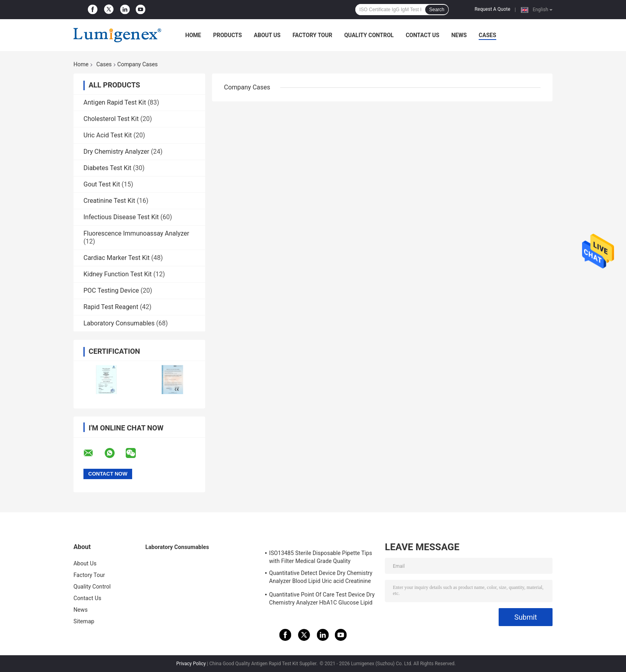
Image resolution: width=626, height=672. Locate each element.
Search (437, 10)
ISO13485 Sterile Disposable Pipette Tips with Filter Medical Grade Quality (321, 557)
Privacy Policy (191, 664)
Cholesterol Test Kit (111, 119)
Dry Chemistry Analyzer (116, 152)
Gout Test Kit (102, 184)
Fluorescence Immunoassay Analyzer (136, 233)
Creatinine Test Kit (109, 201)
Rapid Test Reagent (111, 307)
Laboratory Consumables (119, 323)
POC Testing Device (111, 290)
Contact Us (422, 35)
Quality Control (369, 35)
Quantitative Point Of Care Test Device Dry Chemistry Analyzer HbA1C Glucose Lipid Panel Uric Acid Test (322, 600)
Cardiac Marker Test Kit (117, 258)
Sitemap (84, 621)
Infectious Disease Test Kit (121, 217)
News (459, 35)
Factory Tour (313, 35)
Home (193, 35)
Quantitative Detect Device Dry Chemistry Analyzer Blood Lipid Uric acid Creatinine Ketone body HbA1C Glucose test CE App (321, 578)
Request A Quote (492, 9)
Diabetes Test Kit (107, 168)
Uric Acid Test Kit (108, 135)
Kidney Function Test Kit (118, 274)
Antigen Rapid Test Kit (115, 102)
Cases (487, 35)
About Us (267, 35)
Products (228, 35)
